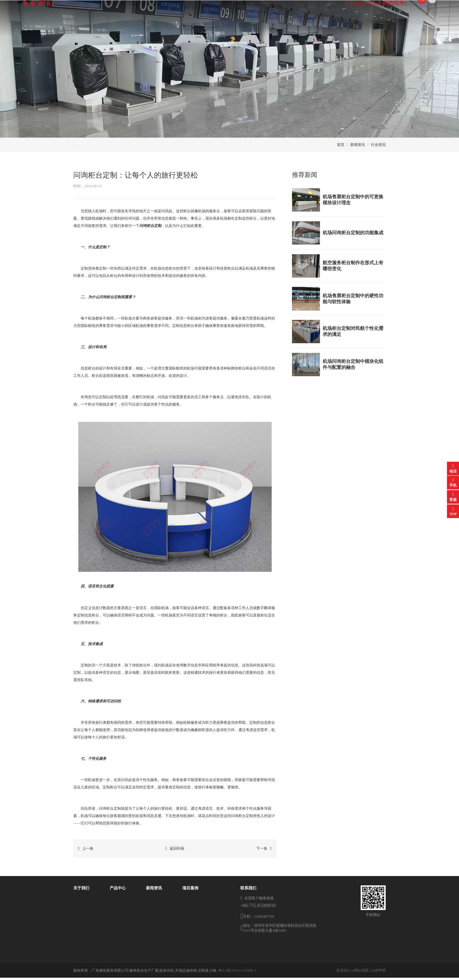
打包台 (188, 923)
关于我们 (126, 11)
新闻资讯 (195, 11)
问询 (186, 938)
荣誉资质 (81, 916)
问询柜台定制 (116, 901)
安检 (186, 901)
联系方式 (264, 11)
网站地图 (361, 973)
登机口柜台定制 (118, 945)
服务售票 (190, 916)
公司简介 (81, 901)
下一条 (264, 851)
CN (399, 11)
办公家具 (113, 953)
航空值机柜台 (116, 916)
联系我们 (344, 973)
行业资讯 (129, 146)
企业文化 (81, 909)
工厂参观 (81, 923)
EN (409, 11)
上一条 (86, 851)
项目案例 (229, 11)
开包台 (111, 938)
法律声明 (378, 973)
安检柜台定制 (116, 931)
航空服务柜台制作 (120, 909)
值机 (186, 931)
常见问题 (166, 146)
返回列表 (175, 851)
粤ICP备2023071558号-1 (237, 973)
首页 (96, 11)
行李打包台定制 (118, 923)
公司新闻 (92, 146)
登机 (186, 909)
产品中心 (161, 11)
